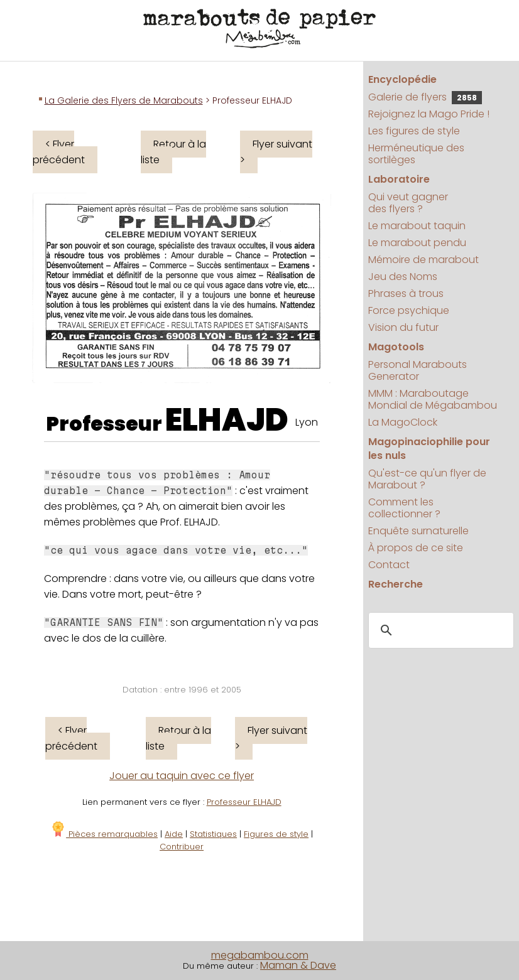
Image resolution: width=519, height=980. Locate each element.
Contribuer (182, 847)
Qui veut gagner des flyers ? (408, 203)
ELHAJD (227, 420)
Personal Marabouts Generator (418, 370)
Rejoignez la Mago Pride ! (429, 114)
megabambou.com (260, 955)
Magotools (396, 347)
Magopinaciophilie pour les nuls (429, 449)
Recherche (396, 584)
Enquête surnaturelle (418, 531)
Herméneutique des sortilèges (416, 154)
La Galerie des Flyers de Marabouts (124, 100)
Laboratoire (399, 179)
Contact (389, 565)
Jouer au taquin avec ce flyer (182, 776)
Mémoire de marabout (423, 260)
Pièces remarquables (104, 834)
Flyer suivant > (276, 152)
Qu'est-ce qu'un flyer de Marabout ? (427, 479)
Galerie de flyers (425, 97)
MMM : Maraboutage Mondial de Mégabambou (433, 399)
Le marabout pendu (417, 243)
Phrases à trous (406, 293)
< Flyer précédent (59, 152)
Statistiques (213, 834)
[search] (439, 631)
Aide (174, 834)
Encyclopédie (402, 79)
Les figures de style (414, 131)
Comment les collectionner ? (404, 508)
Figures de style (276, 834)
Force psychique (409, 310)
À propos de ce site (416, 548)
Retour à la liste (173, 152)
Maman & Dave (298, 965)
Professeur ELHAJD (244, 802)
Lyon (307, 422)
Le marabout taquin (417, 226)
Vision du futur (403, 327)
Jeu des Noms (403, 277)
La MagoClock (403, 422)
